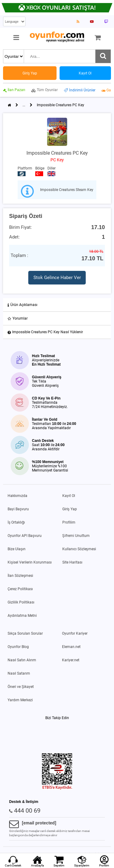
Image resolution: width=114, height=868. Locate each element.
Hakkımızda (17, 496)
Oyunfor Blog (18, 647)
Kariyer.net (71, 660)
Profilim (69, 522)
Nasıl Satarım (19, 673)
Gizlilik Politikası (21, 602)
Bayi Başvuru (18, 509)
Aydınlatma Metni (22, 616)
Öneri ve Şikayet (21, 687)
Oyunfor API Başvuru (25, 536)
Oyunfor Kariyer (75, 633)
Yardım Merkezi (20, 700)
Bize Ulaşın (17, 549)
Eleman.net (71, 647)
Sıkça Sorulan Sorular (25, 633)
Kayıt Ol (69, 496)
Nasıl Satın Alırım (22, 660)
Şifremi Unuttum (76, 536)
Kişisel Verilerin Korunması (30, 562)
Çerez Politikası (20, 589)
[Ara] (103, 56)
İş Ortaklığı (16, 522)
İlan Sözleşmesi (20, 576)
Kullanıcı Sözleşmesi (79, 549)
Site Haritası (72, 562)
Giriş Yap (70, 509)
